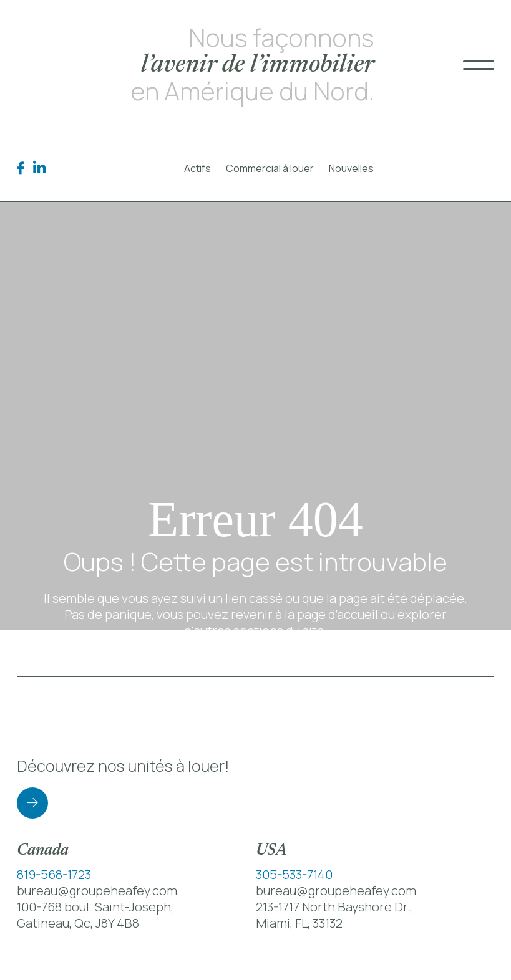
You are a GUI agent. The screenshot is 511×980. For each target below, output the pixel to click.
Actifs (197, 168)
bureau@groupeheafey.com (97, 891)
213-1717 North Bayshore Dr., (334, 907)
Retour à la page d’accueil (256, 669)
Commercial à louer (270, 168)
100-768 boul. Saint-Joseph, (95, 907)
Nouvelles (351, 168)
